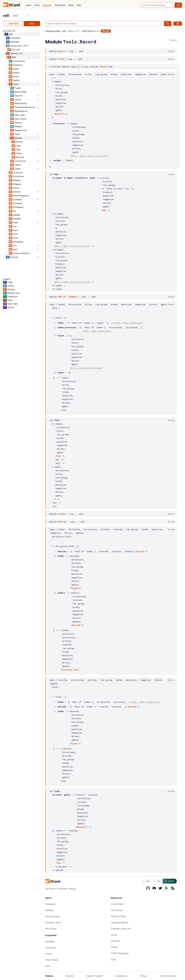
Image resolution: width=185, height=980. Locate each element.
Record (18, 138)
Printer (16, 188)
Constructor (20, 161)
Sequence (18, 65)
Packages (47, 5)
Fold (15, 234)
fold (63, 410)
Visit (15, 249)
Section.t (141, 551)
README (15, 42)
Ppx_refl (16, 50)
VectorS (18, 96)
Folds (16, 238)
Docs (32, 24)
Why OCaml (51, 929)
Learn (28, 5)
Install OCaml (117, 904)
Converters (19, 176)
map (104, 210)
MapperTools (21, 130)
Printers (17, 192)
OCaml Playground (120, 953)
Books (114, 935)
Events (49, 954)
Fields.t (75, 588)
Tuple (17, 134)
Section (18, 123)
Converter (18, 173)
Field (18, 146)
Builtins (17, 80)
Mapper (18, 126)
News (71, 5)
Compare (17, 199)
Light (146, 881)
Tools (37, 5)
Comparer (18, 203)
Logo (113, 959)
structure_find (70, 670)
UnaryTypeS (19, 61)
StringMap (18, 242)
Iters (15, 230)
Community (60, 5)
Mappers (17, 184)
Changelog (50, 904)
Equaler (17, 215)
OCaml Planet (52, 960)
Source (173, 40)
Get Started (117, 910)
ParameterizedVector (25, 107)
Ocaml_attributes (21, 253)
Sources (14, 257)
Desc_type (20, 115)
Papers (114, 947)
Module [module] (106, 31)
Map (18, 149)
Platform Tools (118, 916)
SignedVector (21, 111)
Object (18, 169)
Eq (14, 211)
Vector (18, 100)
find (63, 781)
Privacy (144, 976)
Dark (157, 881)
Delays (16, 73)
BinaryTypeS (21, 92)
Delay (16, 69)
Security (70, 976)
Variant (18, 165)
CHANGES (15, 38)
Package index (53, 31)
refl (6, 16)
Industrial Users (53, 916)
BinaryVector (21, 103)
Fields (19, 153)
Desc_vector (21, 119)
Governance (121, 976)
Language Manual (119, 922)
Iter (15, 226)
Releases (49, 910)
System (170, 881)
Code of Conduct (168, 976)
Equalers (17, 219)
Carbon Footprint (95, 976)
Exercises (115, 941)
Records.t (77, 625)
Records (20, 157)
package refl (9, 31)
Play (79, 5)
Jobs (48, 966)
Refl (14, 57)
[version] (20, 16)
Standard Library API (121, 929)
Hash (16, 223)
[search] (178, 5)
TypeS (18, 88)
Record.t (59, 114)
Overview (14, 24)
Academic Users (53, 922)
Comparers (18, 207)
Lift (15, 246)
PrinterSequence (21, 196)
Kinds (16, 76)
